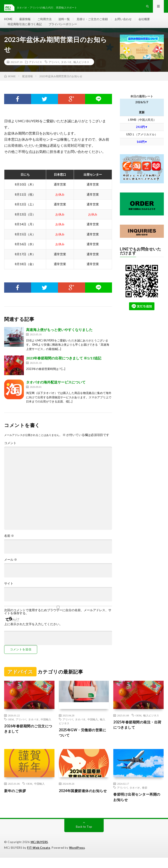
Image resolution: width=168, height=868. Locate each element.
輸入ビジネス (81, 71)
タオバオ (66, 71)
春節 (145, 797)
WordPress (78, 858)
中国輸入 (46, 728)
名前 (9, 544)
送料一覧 (67, 22)
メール (11, 568)
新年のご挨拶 (16, 800)
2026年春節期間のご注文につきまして (29, 738)
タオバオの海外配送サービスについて (56, 391)
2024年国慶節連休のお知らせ (84, 803)
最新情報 (26, 22)
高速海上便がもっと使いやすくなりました (59, 338)
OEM (11, 728)
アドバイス (35, 71)
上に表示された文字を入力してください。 (33, 633)
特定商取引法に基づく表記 (26, 30)
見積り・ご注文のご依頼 (97, 22)
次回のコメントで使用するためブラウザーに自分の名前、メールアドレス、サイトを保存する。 (58, 620)
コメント (10, 452)
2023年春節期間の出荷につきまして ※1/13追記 (64, 367)
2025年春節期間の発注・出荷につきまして (138, 734)
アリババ (54, 71)
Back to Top (84, 837)
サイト (9, 592)
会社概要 (152, 22)
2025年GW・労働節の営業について (83, 742)
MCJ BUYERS (40, 853)
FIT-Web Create (39, 858)
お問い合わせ (130, 22)
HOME (9, 22)
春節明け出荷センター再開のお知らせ (138, 807)
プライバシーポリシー (66, 30)
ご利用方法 (47, 22)
